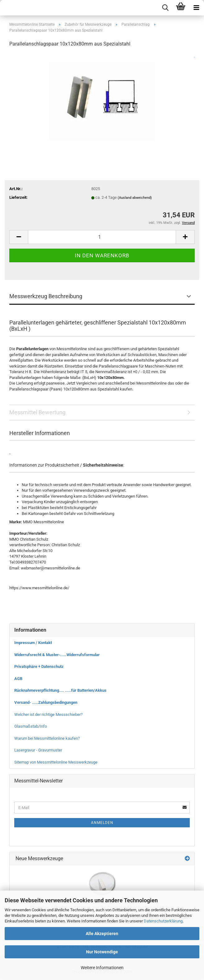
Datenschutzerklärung (163, 921)
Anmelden (102, 823)
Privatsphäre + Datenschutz (39, 666)
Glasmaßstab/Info (31, 726)
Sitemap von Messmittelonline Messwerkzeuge (56, 762)
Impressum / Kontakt (33, 643)
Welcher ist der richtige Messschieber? (48, 714)
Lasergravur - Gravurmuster (38, 750)
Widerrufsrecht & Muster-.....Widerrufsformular (57, 655)
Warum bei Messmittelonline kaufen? (47, 738)
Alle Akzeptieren (102, 934)
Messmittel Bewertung (37, 412)
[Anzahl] (102, 237)
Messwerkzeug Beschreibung (46, 296)
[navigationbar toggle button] (196, 8)
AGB (18, 679)
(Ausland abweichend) (135, 198)
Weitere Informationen (102, 968)
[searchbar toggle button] (165, 8)
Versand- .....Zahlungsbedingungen (46, 702)
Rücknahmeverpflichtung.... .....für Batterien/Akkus (60, 690)
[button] (19, 237)
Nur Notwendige (102, 952)
